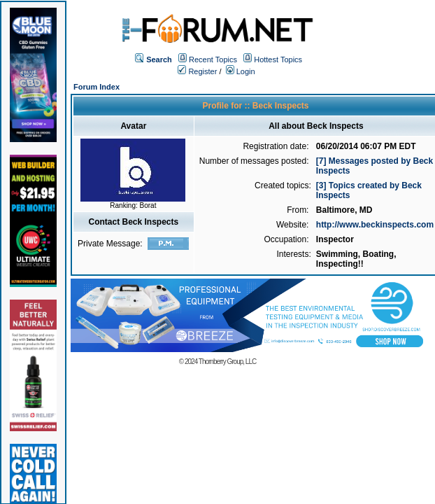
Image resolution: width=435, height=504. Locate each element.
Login (241, 71)
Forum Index (97, 87)
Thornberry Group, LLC (227, 362)
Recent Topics (213, 59)
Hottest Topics (278, 59)
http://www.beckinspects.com (375, 225)
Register (197, 71)
